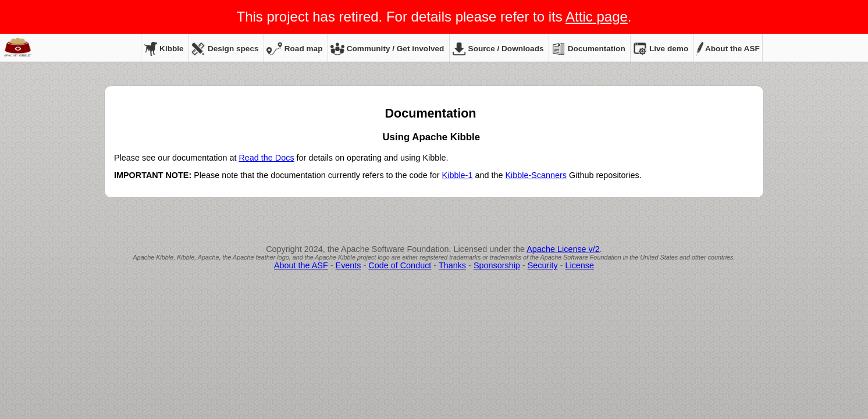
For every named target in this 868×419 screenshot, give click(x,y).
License (579, 265)
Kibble (164, 49)
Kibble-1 (458, 175)
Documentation (588, 49)
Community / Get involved (387, 49)
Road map (294, 49)
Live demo (661, 49)
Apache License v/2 (563, 249)
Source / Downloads (498, 49)
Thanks (452, 265)
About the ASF (728, 49)
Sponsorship (497, 265)
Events (348, 265)
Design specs (225, 49)
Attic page (597, 17)
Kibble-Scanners (536, 175)
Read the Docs (266, 158)
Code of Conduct (400, 265)
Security (543, 265)
